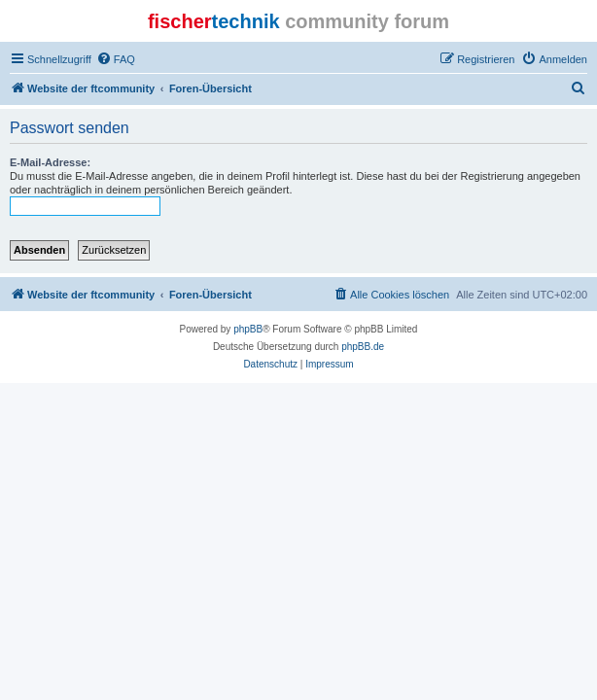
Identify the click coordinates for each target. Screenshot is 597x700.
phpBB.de (363, 347)
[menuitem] (116, 59)
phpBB (248, 329)
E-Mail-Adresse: (50, 162)
